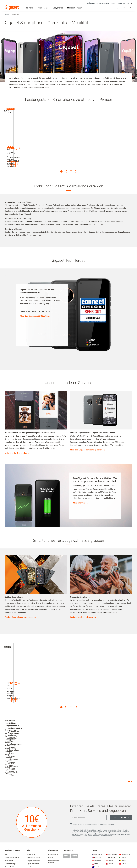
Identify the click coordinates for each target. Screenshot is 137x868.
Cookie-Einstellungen (33, 852)
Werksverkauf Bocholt (33, 824)
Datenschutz (9, 827)
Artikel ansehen (19, 159)
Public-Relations (53, 821)
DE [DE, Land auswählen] (130, 3)
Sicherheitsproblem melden (13, 845)
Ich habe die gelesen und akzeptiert (94, 790)
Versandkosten (21, 153)
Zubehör (108, 663)
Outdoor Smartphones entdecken (19, 608)
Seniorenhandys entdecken (81, 608)
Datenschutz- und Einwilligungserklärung (91, 790)
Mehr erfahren (79, 494)
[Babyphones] (58, 8)
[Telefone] (30, 8)
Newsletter (8, 858)
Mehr (7, 746)
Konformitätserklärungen (12, 842)
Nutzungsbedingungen (12, 824)
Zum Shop (109, 147)
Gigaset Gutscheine (33, 830)
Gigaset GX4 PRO (80, 137)
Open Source (31, 833)
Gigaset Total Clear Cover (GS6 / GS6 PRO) (57, 663)
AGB (6, 821)
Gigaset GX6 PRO (47, 137)
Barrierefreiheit (9, 852)
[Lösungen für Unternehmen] (97, 3)
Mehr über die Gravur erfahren (17, 444)
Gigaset (7, 14)
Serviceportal (31, 821)
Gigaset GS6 (12, 137)
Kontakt (29, 848)
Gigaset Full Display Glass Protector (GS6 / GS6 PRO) (94, 663)
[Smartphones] (43, 8)
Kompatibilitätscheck (33, 827)
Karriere (51, 824)
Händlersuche (31, 839)
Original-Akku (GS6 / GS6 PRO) (20, 663)
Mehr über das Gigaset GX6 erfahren (35, 307)
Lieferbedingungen (11, 830)
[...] (131, 8)
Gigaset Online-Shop (97, 223)
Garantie (7, 839)
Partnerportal (31, 842)
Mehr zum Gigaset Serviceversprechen (86, 441)
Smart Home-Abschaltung (35, 845)
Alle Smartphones (112, 137)
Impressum (8, 861)
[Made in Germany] (74, 8)
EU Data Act (8, 855)
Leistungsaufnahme (33, 836)
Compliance (8, 848)
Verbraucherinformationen (13, 833)
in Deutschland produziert (69, 212)
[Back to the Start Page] (12, 8)
